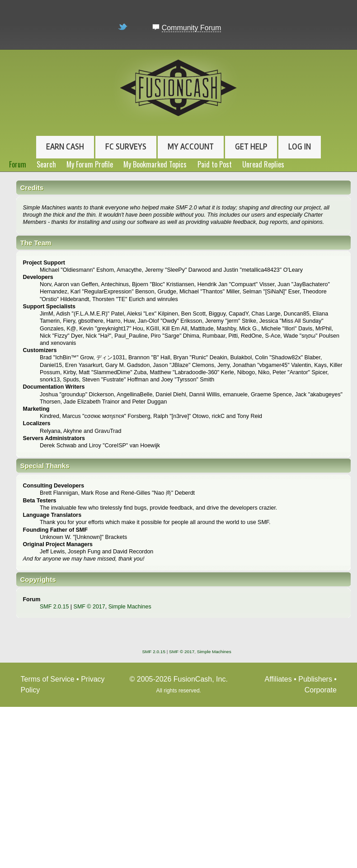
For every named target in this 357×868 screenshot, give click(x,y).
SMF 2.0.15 (54, 607)
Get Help (251, 147)
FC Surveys (126, 147)
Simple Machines (130, 607)
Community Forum (192, 28)
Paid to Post (215, 164)
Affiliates (278, 679)
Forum (18, 164)
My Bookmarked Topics (155, 164)
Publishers (315, 679)
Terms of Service (48, 679)
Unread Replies (263, 164)
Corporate (321, 690)
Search (46, 164)
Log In (300, 147)
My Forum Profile (90, 164)
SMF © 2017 (89, 607)
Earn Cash (65, 147)
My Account (191, 147)
